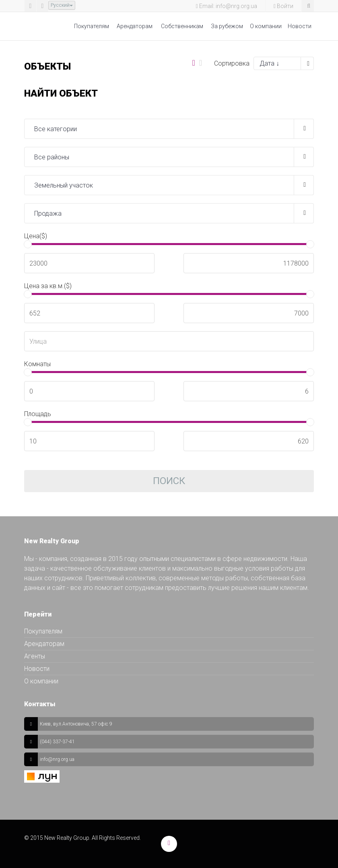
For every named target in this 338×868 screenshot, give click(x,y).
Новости (300, 26)
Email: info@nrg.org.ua (227, 6)
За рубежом (227, 26)
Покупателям (92, 26)
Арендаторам (135, 26)
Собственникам (182, 26)
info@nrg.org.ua (57, 759)
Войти (283, 6)
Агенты (35, 656)
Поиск (169, 481)
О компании (266, 26)
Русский (62, 5)
